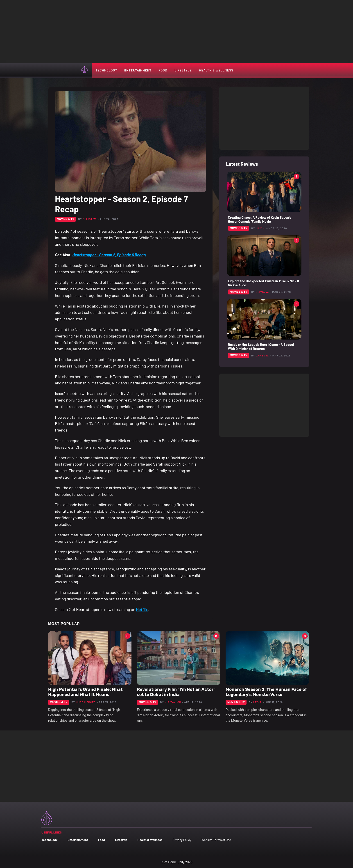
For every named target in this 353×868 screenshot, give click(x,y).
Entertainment (138, 70)
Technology (106, 70)
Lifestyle (183, 70)
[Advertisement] (176, 32)
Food (163, 70)
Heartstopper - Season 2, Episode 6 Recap (109, 255)
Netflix (142, 609)
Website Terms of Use (216, 840)
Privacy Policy (182, 840)
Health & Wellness (216, 70)
